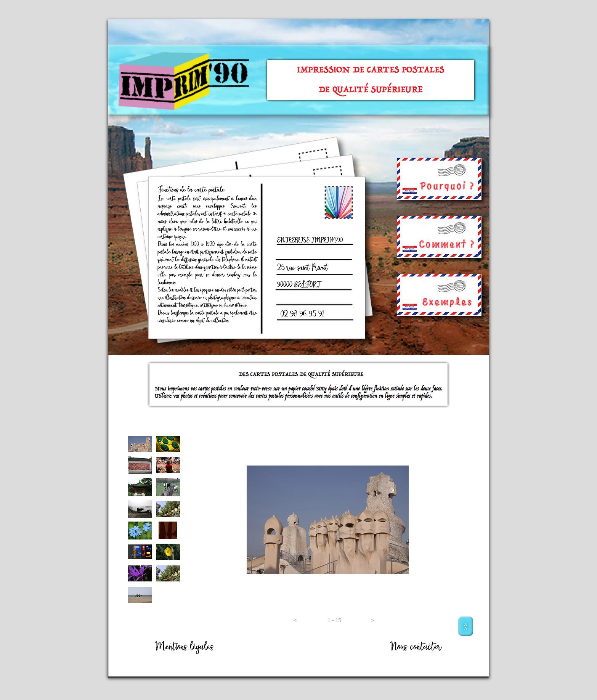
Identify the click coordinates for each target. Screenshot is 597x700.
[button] (295, 620)
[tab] (140, 444)
